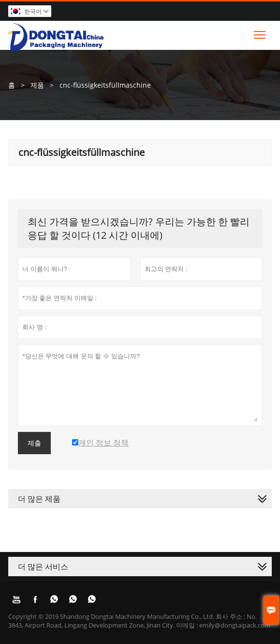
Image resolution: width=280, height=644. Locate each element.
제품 (37, 85)
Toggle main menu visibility (260, 32)
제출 (34, 443)
